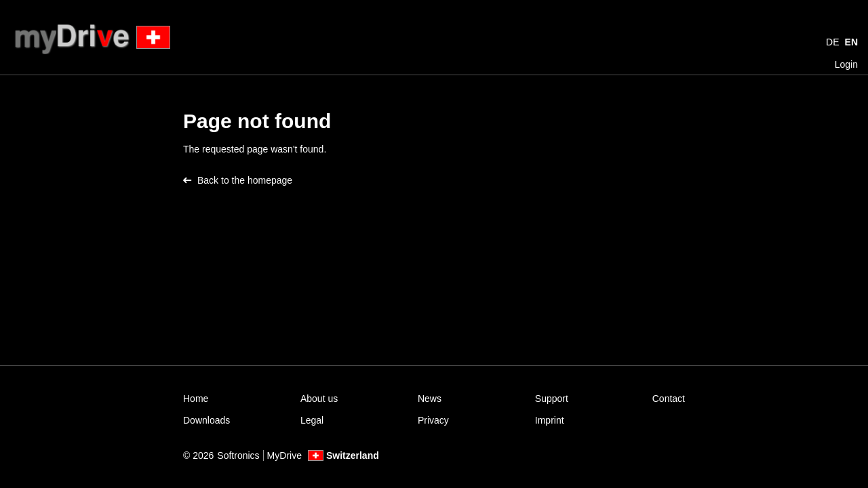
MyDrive (284, 455)
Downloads (206, 420)
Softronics (238, 455)
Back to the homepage (238, 180)
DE (832, 42)
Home (196, 399)
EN (851, 42)
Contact (669, 399)
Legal (312, 420)
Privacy (433, 420)
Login (846, 64)
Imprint (550, 420)
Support (552, 399)
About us (319, 399)
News (430, 399)
